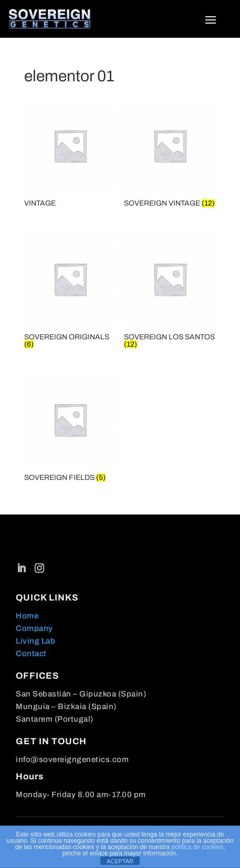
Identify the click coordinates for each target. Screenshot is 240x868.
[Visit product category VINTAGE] (70, 155)
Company (34, 628)
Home (27, 616)
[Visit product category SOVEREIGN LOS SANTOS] (170, 292)
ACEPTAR (120, 861)
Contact (31, 653)
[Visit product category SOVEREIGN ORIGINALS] (70, 292)
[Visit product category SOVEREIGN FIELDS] (70, 429)
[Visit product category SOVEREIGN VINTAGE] (170, 155)
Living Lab (35, 641)
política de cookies (197, 847)
